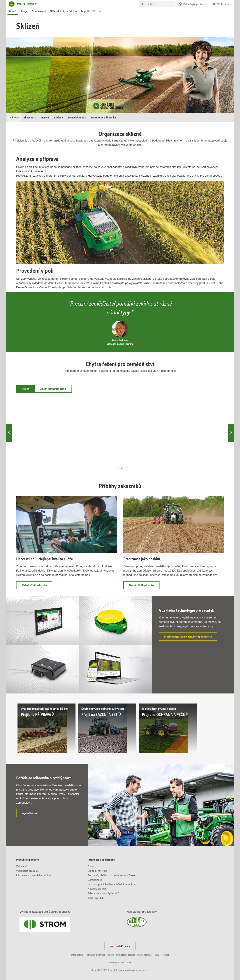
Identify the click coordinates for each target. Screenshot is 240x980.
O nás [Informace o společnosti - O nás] (91, 866)
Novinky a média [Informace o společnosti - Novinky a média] (97, 888)
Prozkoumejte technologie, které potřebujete (191, 637)
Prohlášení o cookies (126, 955)
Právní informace (145, 955)
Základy (58, 117)
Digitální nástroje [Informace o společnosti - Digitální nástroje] (97, 870)
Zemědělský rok (77, 117)
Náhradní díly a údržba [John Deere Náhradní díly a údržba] (63, 11)
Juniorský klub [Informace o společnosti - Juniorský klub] (96, 897)
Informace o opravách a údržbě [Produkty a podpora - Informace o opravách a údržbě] (33, 875)
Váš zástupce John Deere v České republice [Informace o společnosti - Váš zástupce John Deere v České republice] (111, 884)
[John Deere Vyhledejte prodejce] (192, 4)
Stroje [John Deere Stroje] (24, 11)
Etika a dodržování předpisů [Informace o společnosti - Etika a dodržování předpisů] (103, 893)
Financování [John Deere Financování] (39, 11)
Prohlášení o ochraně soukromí (100, 955)
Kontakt (165, 955)
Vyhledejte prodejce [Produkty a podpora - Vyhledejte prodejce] (27, 870)
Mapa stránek (77, 955)
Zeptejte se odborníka (103, 117)
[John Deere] (25, 4)
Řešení (45, 117)
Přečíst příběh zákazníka (37, 586)
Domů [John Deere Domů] (13, 11)
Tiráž (157, 955)
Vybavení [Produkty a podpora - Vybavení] (21, 866)
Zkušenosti (30, 117)
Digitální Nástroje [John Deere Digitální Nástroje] (92, 11)
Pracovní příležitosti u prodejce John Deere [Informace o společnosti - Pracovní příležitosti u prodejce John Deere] (112, 875)
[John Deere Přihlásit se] (221, 4)
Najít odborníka (32, 814)
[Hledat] (157, 4)
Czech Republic (120, 946)
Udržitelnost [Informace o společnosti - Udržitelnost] (95, 879)
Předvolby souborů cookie (120, 962)
